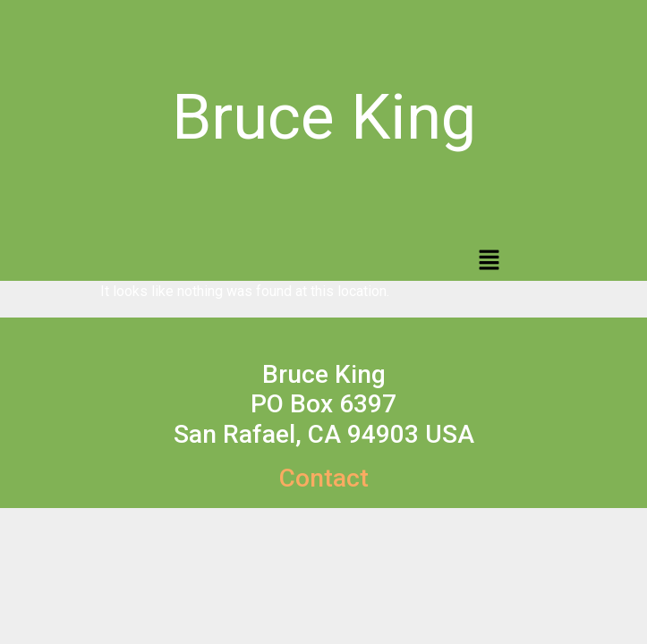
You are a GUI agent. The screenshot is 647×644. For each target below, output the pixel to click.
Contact (324, 478)
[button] (489, 261)
